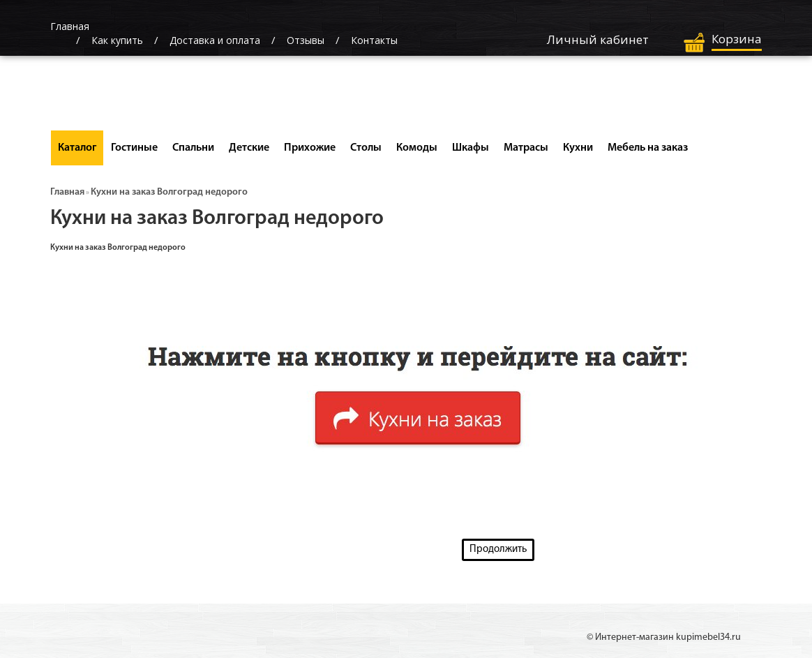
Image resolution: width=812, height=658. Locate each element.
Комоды (417, 148)
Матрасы (526, 148)
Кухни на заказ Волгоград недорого (169, 192)
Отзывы (306, 40)
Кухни (578, 148)
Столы (366, 148)
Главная (67, 192)
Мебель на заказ (648, 148)
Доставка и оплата (215, 40)
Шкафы (471, 148)
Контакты (374, 40)
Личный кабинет (598, 39)
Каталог (77, 148)
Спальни (193, 148)
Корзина (737, 39)
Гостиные (134, 148)
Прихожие (310, 148)
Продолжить (498, 549)
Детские (249, 148)
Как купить (117, 40)
